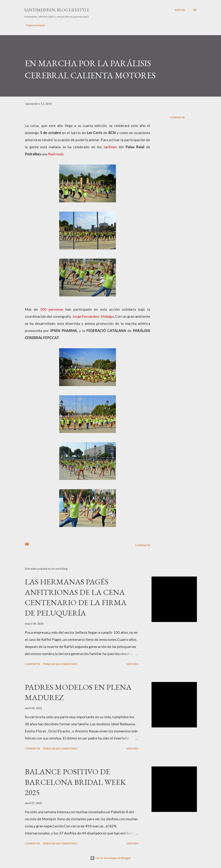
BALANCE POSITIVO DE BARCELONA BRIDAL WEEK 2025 (75, 782)
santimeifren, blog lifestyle (57, 10)
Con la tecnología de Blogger (111, 858)
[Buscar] (180, 10)
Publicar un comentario (60, 664)
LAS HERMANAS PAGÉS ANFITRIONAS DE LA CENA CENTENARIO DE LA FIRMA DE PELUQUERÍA (76, 597)
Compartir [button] (177, 117)
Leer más (132, 664)
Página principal (36, 25)
